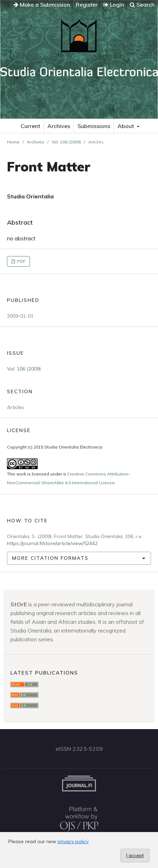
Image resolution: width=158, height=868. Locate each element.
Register (87, 5)
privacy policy (73, 841)
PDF (21, 261)
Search (142, 5)
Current (30, 126)
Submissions (94, 126)
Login (114, 5)
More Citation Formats (50, 558)
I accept (135, 855)
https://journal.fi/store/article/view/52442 (52, 543)
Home (13, 142)
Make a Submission (42, 5)
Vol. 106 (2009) (66, 142)
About (126, 126)
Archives (59, 126)
